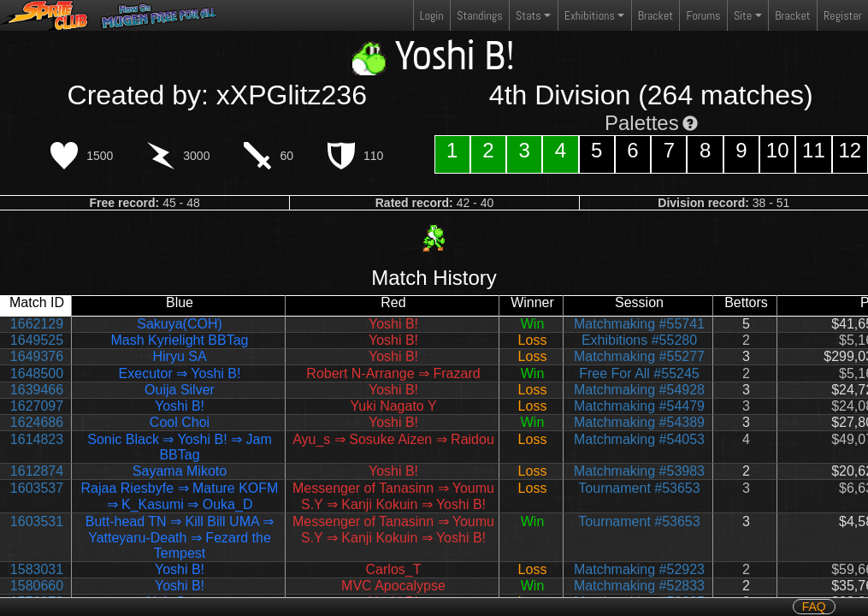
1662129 (37, 324)
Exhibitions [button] (590, 15)
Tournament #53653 (639, 488)
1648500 (37, 373)
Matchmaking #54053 (639, 439)
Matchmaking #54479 (639, 406)
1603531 (37, 521)
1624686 (37, 422)
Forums (704, 15)
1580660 (37, 586)
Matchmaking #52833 (639, 586)
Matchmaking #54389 (639, 422)
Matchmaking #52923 (639, 569)
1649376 (37, 356)
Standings (479, 19)
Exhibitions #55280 (639, 340)
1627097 (37, 406)
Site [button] (743, 15)
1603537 (37, 488)
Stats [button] (528, 15)
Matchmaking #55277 (639, 356)
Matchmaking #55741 (639, 324)
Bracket (655, 15)
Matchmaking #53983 (639, 471)
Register (843, 15)
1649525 (37, 340)
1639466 (37, 390)
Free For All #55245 (639, 373)
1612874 (37, 471)
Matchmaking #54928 (639, 390)
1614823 (37, 439)
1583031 (37, 569)
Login (432, 15)
